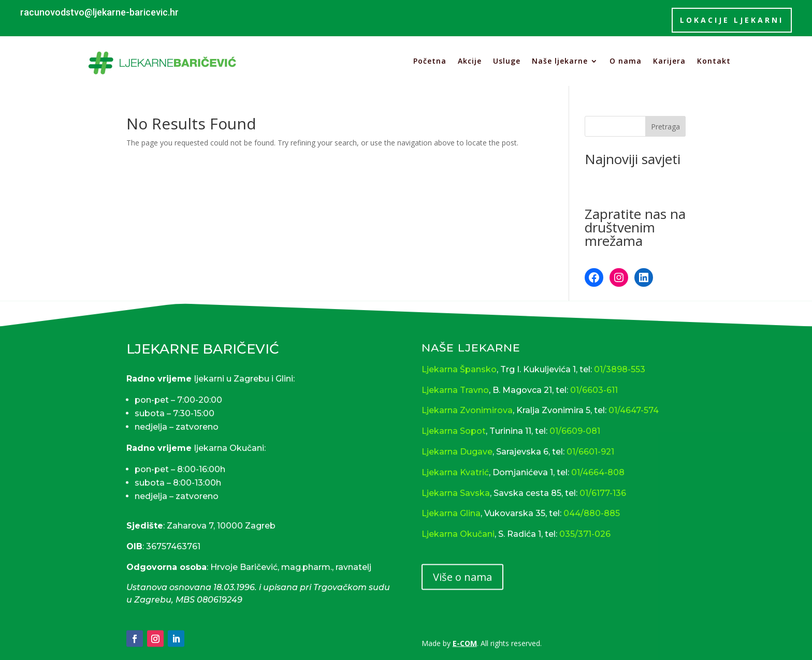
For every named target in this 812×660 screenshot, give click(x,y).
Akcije (470, 61)
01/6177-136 (603, 572)
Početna (430, 61)
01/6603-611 (594, 469)
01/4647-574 (634, 490)
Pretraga (665, 127)
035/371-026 (585, 614)
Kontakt (714, 61)
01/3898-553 (620, 449)
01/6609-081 (575, 511)
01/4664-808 (598, 552)
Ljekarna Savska (456, 572)
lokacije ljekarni (732, 20)
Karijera (669, 61)
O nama (626, 61)
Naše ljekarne (560, 61)
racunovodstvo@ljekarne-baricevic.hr (99, 12)
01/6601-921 (590, 531)
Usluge (507, 61)
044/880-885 (592, 593)
